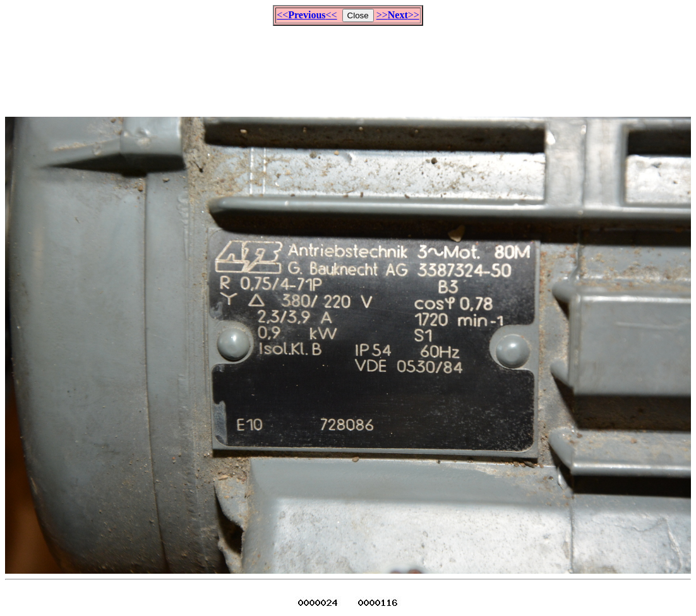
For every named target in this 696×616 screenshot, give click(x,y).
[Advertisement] (348, 66)
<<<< (307, 15)
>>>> (398, 15)
